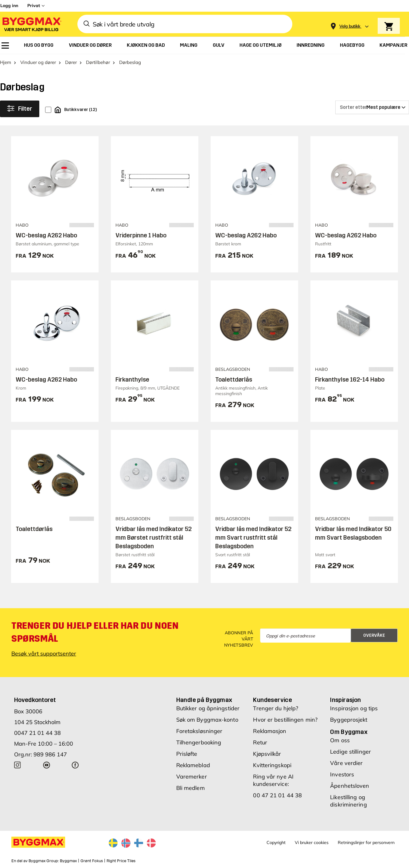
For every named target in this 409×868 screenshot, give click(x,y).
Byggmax (68, 861)
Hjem (6, 62)
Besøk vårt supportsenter (44, 654)
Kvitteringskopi (272, 765)
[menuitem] (5, 46)
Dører (71, 62)
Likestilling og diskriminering (348, 801)
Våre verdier (346, 763)
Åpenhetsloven (350, 786)
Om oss (340, 740)
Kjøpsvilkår (267, 754)
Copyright (276, 842)
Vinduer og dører (38, 62)
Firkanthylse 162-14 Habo (350, 379)
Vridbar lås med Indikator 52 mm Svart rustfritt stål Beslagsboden (253, 537)
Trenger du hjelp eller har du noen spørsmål (95, 632)
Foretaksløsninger (199, 731)
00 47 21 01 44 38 (277, 795)
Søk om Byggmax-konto (207, 720)
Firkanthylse (132, 379)
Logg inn (9, 6)
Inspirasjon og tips (354, 708)
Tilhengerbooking (199, 742)
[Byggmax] (31, 24)
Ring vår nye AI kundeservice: (273, 780)
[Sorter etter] (372, 107)
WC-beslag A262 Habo (46, 235)
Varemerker (192, 777)
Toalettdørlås (234, 379)
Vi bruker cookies (312, 842)
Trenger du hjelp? (276, 708)
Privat (34, 6)
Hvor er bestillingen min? (285, 720)
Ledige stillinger (351, 752)
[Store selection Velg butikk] (350, 26)
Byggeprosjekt (349, 720)
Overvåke (374, 635)
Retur (260, 742)
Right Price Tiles (121, 861)
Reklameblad (193, 765)
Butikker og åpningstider (208, 708)
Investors (342, 774)
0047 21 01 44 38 (37, 733)
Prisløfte (187, 754)
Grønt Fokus (92, 861)
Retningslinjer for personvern (366, 842)
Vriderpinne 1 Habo (141, 235)
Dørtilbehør (98, 62)
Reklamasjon (270, 731)
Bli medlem (191, 788)
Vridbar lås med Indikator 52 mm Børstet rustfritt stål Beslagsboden (154, 537)
